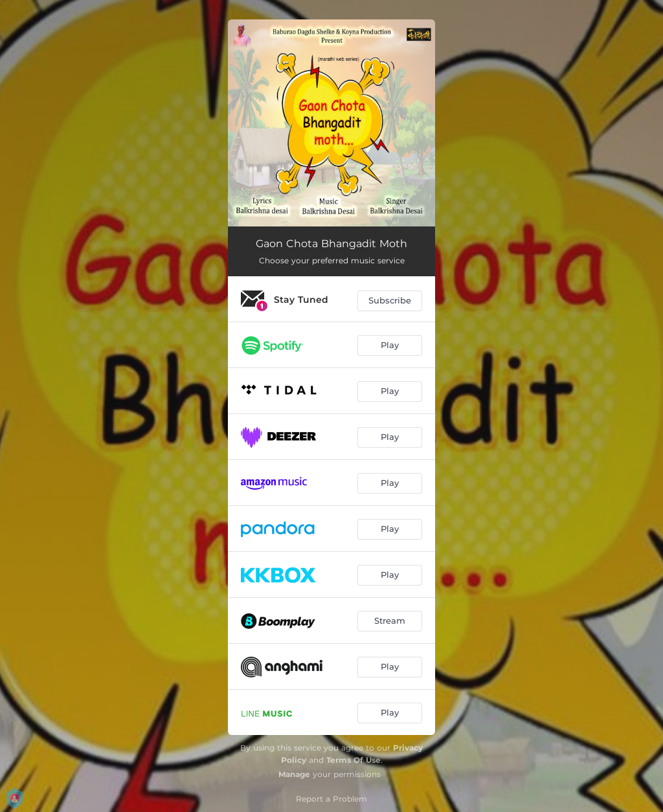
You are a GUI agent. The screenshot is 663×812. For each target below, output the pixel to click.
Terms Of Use (354, 760)
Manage (294, 774)
